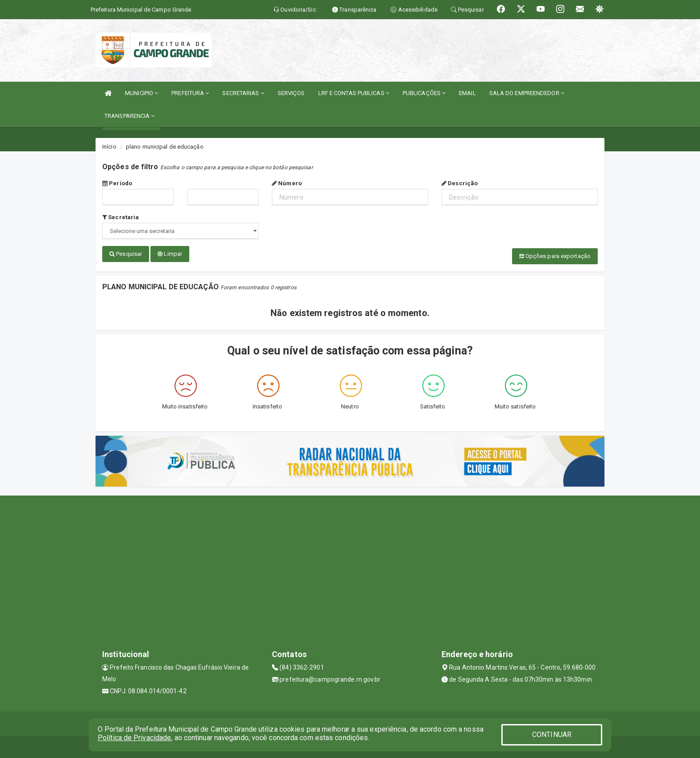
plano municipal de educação (165, 147)
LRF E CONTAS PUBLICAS (354, 93)
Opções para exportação (555, 256)
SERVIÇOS (291, 93)
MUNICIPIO (142, 93)
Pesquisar (126, 254)
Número (287, 183)
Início (109, 147)
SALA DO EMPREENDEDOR (527, 93)
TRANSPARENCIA (130, 116)
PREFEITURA (190, 93)
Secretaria (121, 217)
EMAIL (467, 93)
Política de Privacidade (134, 738)
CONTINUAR (552, 735)
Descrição (460, 183)
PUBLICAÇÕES (424, 93)
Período (117, 183)
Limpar (170, 254)
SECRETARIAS (243, 93)
